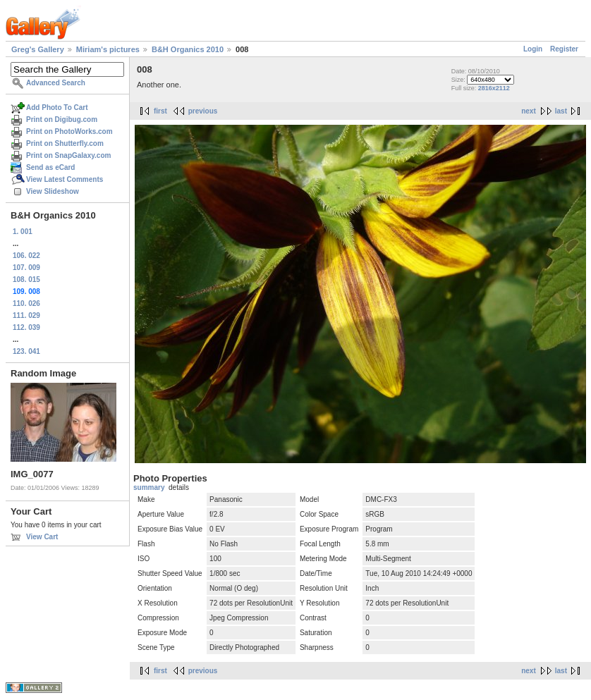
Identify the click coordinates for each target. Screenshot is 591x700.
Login (533, 49)
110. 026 (26, 303)
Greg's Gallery (38, 49)
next (529, 111)
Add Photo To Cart (57, 108)
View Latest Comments (65, 179)
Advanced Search (56, 83)
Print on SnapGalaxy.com (68, 155)
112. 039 (26, 327)
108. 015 (26, 280)
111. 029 (26, 315)
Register (564, 49)
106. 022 (26, 256)
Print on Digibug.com (62, 119)
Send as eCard (50, 167)
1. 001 (23, 232)
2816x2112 (494, 88)
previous (203, 111)
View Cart (42, 537)
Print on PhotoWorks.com (69, 131)
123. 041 (26, 351)
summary (149, 487)
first (160, 111)
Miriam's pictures (108, 49)
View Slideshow (53, 191)
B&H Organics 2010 (188, 49)
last (561, 111)
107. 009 (26, 268)
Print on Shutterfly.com (65, 143)
